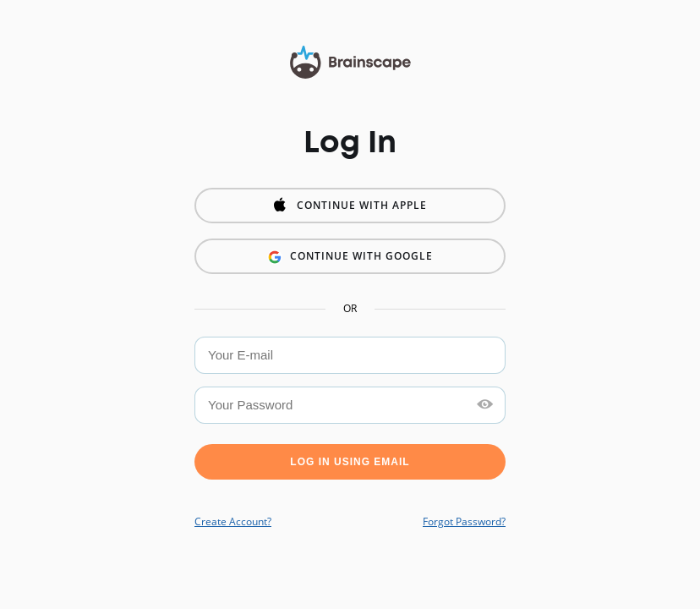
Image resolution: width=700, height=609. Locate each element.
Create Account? (233, 522)
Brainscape (350, 63)
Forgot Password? (464, 522)
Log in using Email (350, 462)
